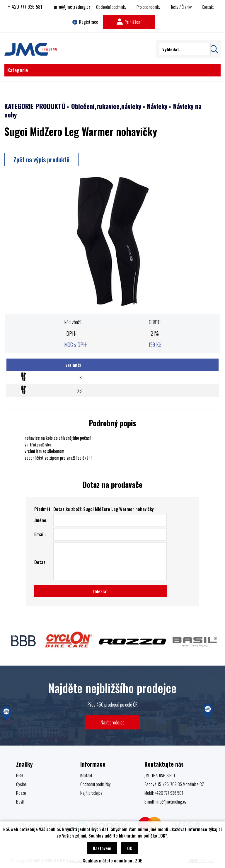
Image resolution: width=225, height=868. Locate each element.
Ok (129, 848)
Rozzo (21, 793)
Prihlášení (129, 22)
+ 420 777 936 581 (25, 7)
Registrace (85, 22)
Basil (20, 802)
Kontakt (208, 7)
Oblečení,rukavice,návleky (106, 106)
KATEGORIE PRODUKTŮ (35, 106)
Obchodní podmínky (111, 7)
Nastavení (102, 848)
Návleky (157, 106)
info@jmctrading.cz (72, 7)
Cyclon (21, 784)
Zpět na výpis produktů (41, 159)
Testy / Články (181, 7)
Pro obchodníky (149, 7)
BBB (20, 775)
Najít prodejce (113, 722)
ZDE (139, 860)
